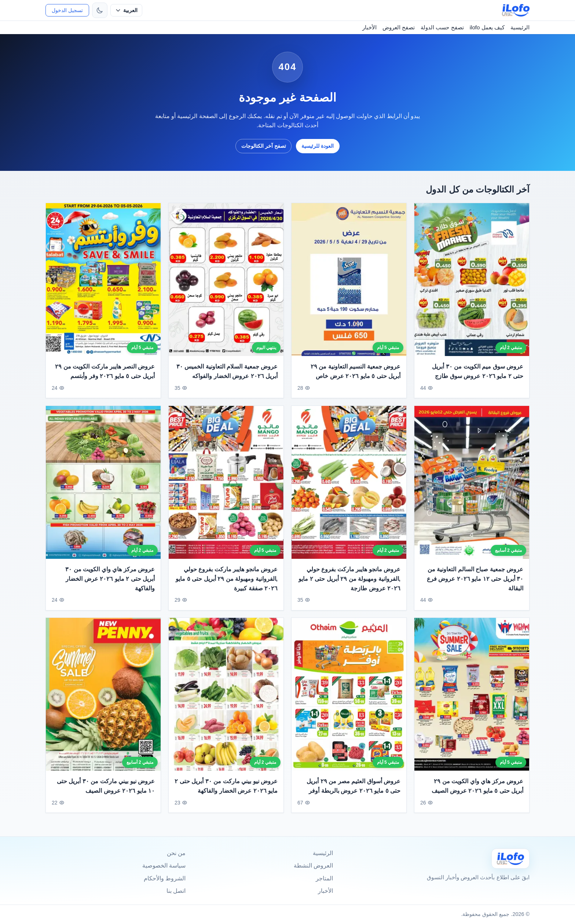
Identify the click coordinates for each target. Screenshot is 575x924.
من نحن (176, 853)
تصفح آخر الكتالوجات (264, 146)
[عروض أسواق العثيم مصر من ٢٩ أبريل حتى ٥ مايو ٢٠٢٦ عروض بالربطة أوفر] (349, 703)
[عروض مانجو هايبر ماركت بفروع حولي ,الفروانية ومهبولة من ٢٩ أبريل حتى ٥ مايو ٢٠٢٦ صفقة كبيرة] (226, 491)
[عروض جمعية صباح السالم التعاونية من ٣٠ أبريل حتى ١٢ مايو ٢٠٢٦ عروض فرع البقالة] (472, 491)
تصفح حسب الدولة (442, 27)
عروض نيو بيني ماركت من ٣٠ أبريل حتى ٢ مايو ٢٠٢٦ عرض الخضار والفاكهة (226, 795)
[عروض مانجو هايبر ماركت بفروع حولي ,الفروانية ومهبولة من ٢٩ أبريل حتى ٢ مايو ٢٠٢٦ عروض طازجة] (349, 491)
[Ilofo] (510, 859)
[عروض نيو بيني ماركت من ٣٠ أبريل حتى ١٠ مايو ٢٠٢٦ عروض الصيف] (103, 703)
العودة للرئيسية (318, 146)
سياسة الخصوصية (164, 866)
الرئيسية (520, 27)
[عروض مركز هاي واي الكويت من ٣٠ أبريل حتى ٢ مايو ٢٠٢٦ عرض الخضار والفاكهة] (103, 491)
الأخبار (369, 27)
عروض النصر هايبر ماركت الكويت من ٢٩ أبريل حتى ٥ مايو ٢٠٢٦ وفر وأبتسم (105, 371)
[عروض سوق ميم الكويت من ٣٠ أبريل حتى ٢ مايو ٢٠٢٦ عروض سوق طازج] (472, 280)
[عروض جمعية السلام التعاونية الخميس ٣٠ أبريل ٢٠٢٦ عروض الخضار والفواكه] (226, 280)
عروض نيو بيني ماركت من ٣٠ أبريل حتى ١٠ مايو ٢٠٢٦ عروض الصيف (106, 795)
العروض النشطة (313, 866)
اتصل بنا (176, 891)
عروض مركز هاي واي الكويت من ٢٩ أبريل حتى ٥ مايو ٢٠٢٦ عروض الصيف (477, 795)
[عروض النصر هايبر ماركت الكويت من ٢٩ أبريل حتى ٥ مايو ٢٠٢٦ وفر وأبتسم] (103, 280)
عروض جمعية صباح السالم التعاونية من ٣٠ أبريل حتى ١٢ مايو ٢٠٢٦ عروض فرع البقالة (475, 587)
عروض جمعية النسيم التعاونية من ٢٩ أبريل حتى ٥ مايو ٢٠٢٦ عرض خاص (356, 371)
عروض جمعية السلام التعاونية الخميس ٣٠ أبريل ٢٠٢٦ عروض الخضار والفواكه (227, 371)
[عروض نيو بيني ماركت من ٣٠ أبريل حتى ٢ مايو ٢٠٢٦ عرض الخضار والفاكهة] (226, 703)
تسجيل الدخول (67, 10)
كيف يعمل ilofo (487, 27)
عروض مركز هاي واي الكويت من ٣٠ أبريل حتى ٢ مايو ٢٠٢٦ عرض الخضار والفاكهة (110, 587)
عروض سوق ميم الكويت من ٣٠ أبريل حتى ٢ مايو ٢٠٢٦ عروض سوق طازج (478, 371)
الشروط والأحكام (165, 878)
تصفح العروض (399, 27)
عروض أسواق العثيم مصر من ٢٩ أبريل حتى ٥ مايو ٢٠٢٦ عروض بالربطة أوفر (354, 795)
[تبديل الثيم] (100, 10)
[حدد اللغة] (126, 10)
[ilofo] (516, 10)
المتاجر (324, 878)
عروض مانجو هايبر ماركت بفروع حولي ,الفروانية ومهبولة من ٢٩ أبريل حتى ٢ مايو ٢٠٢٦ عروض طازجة (349, 587)
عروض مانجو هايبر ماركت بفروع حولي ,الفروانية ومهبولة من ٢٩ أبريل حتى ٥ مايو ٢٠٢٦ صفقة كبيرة (227, 587)
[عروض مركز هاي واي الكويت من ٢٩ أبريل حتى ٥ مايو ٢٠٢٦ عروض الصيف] (472, 703)
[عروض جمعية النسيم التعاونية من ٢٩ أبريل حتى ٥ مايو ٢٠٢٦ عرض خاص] (349, 280)
